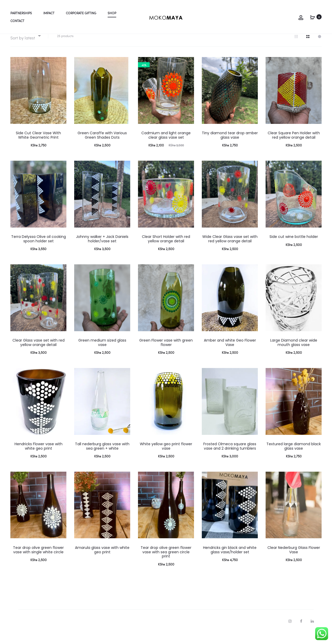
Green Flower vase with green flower (166, 353)
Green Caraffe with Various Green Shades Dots (102, 146)
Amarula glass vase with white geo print (102, 561)
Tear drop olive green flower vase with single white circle (38, 561)
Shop (112, 13)
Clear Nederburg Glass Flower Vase (294, 561)
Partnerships (21, 13)
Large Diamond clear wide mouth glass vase (294, 353)
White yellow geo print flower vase (166, 457)
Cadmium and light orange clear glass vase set (166, 146)
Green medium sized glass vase (102, 353)
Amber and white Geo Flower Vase (230, 353)
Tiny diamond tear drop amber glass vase (230, 146)
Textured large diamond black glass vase (294, 457)
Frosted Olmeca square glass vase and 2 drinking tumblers (230, 457)
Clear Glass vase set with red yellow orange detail (39, 353)
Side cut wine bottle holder (294, 247)
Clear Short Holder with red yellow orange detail (166, 250)
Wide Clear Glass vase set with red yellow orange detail (230, 250)
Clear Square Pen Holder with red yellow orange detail (294, 146)
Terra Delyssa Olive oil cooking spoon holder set (39, 250)
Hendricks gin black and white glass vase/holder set (230, 561)
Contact (17, 21)
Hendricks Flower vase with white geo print (39, 457)
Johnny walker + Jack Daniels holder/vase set (102, 250)
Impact (49, 13)
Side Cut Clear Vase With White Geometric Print (38, 146)
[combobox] (25, 47)
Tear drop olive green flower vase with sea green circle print (166, 563)
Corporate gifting (81, 13)
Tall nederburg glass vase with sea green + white (102, 457)
